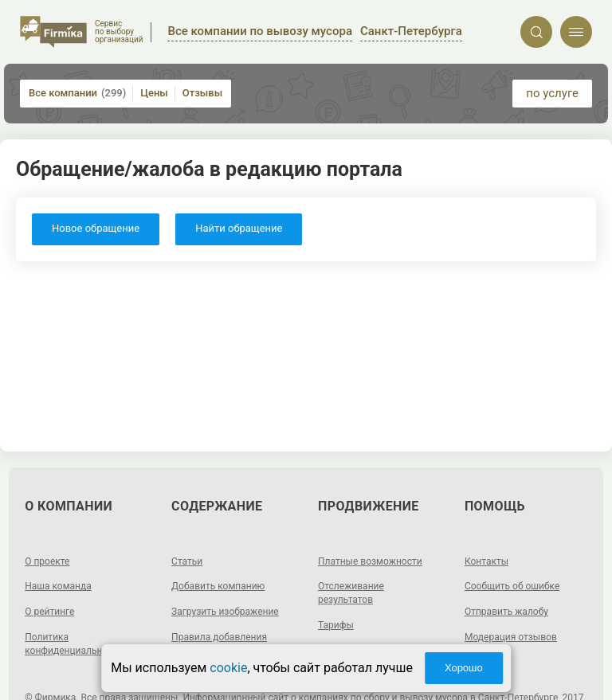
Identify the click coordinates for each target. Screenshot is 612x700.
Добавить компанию (218, 586)
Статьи (187, 561)
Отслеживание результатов (351, 593)
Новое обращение (96, 228)
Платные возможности (370, 561)
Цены (154, 93)
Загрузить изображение (225, 612)
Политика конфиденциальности (74, 644)
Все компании (77, 93)
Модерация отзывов (511, 637)
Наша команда (58, 586)
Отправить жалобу (506, 612)
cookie (228, 668)
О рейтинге (49, 612)
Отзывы (202, 93)
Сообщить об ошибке (512, 586)
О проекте (47, 561)
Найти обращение (239, 228)
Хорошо (464, 668)
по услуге (552, 93)
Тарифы (336, 625)
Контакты (486, 561)
